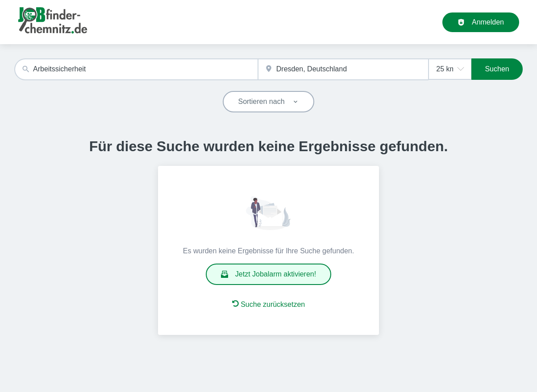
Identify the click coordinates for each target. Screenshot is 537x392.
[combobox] (136, 69)
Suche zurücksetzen (269, 304)
